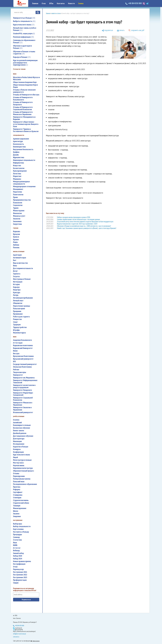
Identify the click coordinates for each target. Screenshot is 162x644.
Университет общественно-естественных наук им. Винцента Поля (26, 124)
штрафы (16, 330)
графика (16, 152)
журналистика (19, 157)
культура (17, 293)
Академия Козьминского (23, 340)
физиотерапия (19, 211)
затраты (16, 276)
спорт (15, 322)
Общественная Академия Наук (25, 82)
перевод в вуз (18, 569)
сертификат (18, 492)
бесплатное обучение (22, 428)
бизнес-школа (19, 431)
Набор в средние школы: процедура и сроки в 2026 (74, 217)
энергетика (17, 224)
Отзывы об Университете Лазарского (23, 103)
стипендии (17, 498)
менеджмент (18, 189)
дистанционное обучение (23, 436)
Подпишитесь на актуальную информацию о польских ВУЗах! (25, 589)
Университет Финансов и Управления (23, 404)
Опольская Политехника (22, 367)
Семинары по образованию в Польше (24, 41)
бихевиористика (19, 147)
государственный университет (25, 364)
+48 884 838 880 (134, 3)
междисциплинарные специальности (21, 183)
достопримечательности (23, 268)
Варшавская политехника (23, 345)
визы (15, 266)
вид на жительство (20, 263)
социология (18, 205)
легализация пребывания (23, 298)
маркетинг (17, 176)
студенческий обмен (21, 503)
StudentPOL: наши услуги (24, 33)
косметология (19, 168)
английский (17, 423)
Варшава (17, 231)
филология (17, 213)
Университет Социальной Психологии (23, 399)
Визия (15, 351)
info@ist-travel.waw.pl (19, 634)
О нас (44, 3)
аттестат (17, 548)
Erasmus (16, 420)
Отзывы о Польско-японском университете (24, 91)
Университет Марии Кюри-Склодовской (23, 394)
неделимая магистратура (23, 468)
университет (18, 375)
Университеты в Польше (24, 18)
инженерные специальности (24, 160)
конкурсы (17, 449)
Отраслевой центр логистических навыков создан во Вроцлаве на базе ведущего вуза (85, 222)
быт (15, 260)
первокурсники (19, 476)
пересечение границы (22, 306)
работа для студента (21, 317)
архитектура (18, 141)
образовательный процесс (24, 471)
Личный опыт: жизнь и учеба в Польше (25, 29)
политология (18, 195)
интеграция (18, 282)
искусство (17, 166)
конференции (18, 452)
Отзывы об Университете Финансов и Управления (23, 113)
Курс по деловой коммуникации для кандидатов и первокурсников (25, 63)
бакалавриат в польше (22, 425)
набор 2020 (18, 556)
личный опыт (18, 301)
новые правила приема (22, 561)
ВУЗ (14, 362)
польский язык (19, 482)
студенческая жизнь (21, 500)
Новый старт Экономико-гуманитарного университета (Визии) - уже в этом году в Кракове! (87, 228)
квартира (17, 290)
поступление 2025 (20, 577)
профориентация (20, 580)
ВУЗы (51, 3)
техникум (17, 506)
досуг (15, 271)
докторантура (19, 439)
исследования (19, 444)
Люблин (16, 245)
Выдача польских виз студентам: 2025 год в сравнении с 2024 (77, 224)
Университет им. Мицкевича (24, 378)
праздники (17, 311)
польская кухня (19, 309)
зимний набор (18, 553)
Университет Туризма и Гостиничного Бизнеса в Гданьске (26, 130)
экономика (17, 221)
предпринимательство (22, 200)
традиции (17, 325)
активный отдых (19, 258)
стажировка (18, 495)
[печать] (121, 30)
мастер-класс (18, 463)
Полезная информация (23, 37)
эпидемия (17, 516)
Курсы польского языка (24, 25)
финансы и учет (19, 216)
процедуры (18, 535)
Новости (71, 3)
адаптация (17, 255)
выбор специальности (22, 526)
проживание (18, 314)
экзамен (16, 514)
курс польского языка (21, 455)
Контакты (61, 3)
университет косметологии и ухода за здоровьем (24, 386)
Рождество (17, 319)
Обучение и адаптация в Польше (22, 47)
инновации (17, 441)
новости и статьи (56, 13)
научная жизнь (19, 465)
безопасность (18, 144)
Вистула (16, 354)
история (16, 284)
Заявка (81, 3)
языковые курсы (19, 333)
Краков (16, 240)
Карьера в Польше (22, 57)
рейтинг (16, 370)
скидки (16, 583)
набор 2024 (18, 559)
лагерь (16, 295)
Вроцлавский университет (23, 359)
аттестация (18, 343)
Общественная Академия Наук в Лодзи (25, 86)
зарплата (17, 274)
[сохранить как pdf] (136, 30)
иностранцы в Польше (22, 279)
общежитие (18, 303)
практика (17, 487)
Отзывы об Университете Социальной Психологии (23, 108)
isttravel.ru (16, 637)
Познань (16, 248)
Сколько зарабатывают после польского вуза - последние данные (78, 219)
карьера (16, 287)
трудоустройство (20, 327)
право (15, 197)
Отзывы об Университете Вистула (26, 95)
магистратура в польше (22, 460)
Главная (35, 3)
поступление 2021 (20, 572)
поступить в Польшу (21, 532)
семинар (16, 537)
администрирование (21, 139)
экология (17, 219)
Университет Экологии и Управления (22, 409)
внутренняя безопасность (23, 149)
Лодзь (15, 242)
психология (18, 203)
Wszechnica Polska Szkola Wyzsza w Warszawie (26, 79)
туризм (16, 208)
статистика (17, 540)
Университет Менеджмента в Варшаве (24, 118)
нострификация (19, 564)
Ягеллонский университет (23, 412)
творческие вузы (20, 372)
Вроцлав (16, 234)
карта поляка (18, 529)
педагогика (18, 192)
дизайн (16, 155)
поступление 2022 (20, 575)
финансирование (20, 508)
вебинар (16, 551)
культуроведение (20, 171)
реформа (17, 490)
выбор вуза (18, 524)
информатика (18, 163)
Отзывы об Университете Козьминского (23, 99)
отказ (15, 567)
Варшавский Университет (23, 348)
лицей (15, 457)
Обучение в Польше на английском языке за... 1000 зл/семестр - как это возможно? (84, 226)
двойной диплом (20, 433)
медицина (17, 179)
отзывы (16, 473)
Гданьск (16, 237)
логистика (17, 174)
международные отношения (24, 186)
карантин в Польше (21, 447)
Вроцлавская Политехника (23, 356)
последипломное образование (25, 484)
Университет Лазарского (23, 390)
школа (16, 511)
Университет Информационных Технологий (25, 381)
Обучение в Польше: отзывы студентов (24, 53)
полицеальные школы (22, 479)
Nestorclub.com (36, 641)
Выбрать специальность (24, 21)
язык (15, 543)
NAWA (15, 545)
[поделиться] (107, 30)
